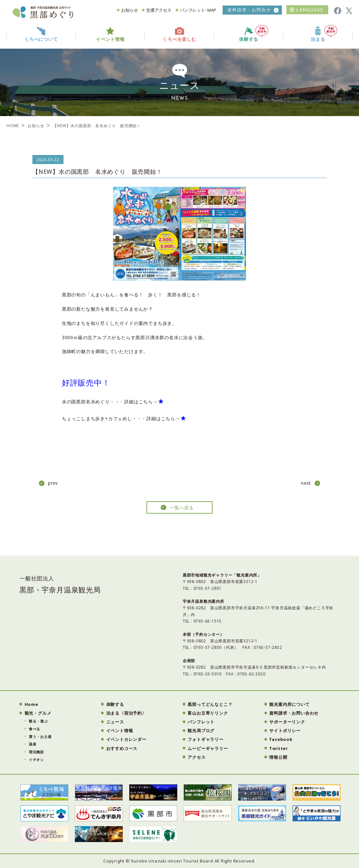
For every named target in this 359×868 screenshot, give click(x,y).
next (306, 483)
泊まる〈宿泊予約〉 (126, 713)
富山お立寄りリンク (208, 713)
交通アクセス (159, 10)
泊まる (324, 34)
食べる (35, 729)
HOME (13, 126)
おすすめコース (122, 748)
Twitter (279, 748)
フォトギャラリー (205, 739)
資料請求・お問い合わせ (294, 713)
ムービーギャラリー (208, 748)
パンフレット (201, 722)
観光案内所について (289, 704)
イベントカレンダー (126, 739)
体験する (254, 34)
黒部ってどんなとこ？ (210, 704)
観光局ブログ (201, 731)
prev (53, 483)
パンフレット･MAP (198, 10)
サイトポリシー (285, 731)
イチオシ (36, 760)
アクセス (197, 757)
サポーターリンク (287, 722)
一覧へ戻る (182, 508)
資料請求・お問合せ (249, 10)
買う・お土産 (40, 737)
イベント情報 (120, 731)
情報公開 (278, 757)
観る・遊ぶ (38, 721)
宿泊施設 (36, 752)
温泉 (33, 744)
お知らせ (130, 10)
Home (31, 704)
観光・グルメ (38, 713)
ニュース (115, 722)
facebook (281, 739)
